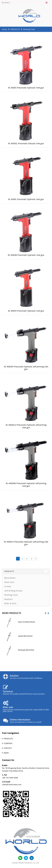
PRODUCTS (15, 29)
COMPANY (8, 743)
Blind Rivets (10, 578)
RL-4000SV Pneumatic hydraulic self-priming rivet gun (26, 368)
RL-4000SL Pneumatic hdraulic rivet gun (26, 143)
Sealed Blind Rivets (25, 636)
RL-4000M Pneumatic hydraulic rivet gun (26, 255)
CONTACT (8, 748)
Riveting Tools (11, 595)
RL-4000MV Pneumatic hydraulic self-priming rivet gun (26, 485)
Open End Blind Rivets (27, 622)
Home (5, 29)
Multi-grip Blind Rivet (26, 650)
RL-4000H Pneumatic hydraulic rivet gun (26, 311)
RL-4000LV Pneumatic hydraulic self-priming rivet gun (26, 543)
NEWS (6, 753)
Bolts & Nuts (10, 603)
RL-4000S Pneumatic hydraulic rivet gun (26, 88)
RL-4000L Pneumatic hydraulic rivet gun (26, 199)
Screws (8, 586)
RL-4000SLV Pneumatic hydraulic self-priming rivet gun (26, 426)
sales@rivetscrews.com (12, 784)
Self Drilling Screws (13, 591)
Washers (8, 599)
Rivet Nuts (9, 582)
